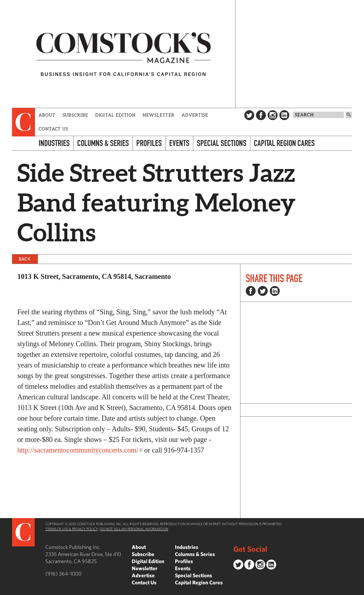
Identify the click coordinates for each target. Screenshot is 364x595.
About (47, 115)
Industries (54, 143)
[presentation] (24, 122)
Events (179, 143)
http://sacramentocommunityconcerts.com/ (78, 450)
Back (25, 259)
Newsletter (159, 115)
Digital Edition (116, 115)
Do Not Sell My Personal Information (134, 529)
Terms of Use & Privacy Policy (72, 529)
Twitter (249, 115)
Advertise (195, 115)
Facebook (261, 115)
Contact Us (53, 129)
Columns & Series (103, 143)
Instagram (273, 115)
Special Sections (222, 143)
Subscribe (75, 115)
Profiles (149, 143)
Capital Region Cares (284, 143)
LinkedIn (284, 115)
